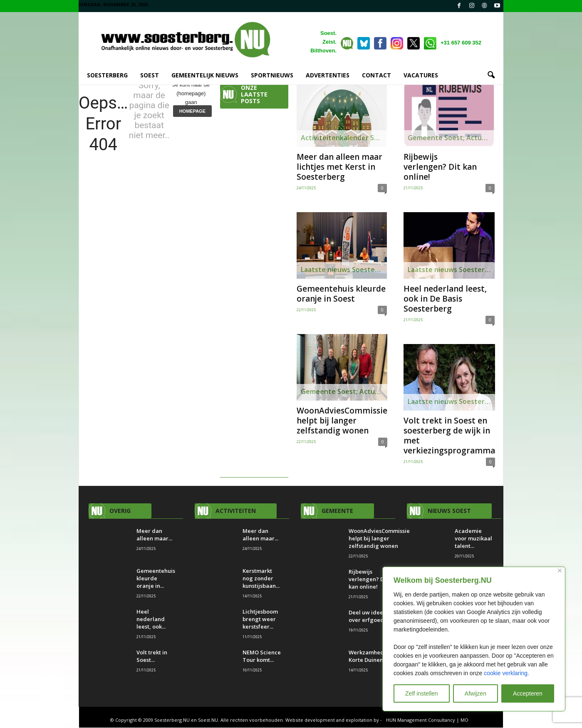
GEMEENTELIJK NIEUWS (205, 75)
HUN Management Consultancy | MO (427, 720)
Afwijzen (476, 693)
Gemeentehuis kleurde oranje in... (156, 579)
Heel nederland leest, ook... (151, 619)
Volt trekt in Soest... (152, 656)
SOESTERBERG (107, 75)
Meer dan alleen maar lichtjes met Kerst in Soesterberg (339, 167)
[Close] (560, 571)
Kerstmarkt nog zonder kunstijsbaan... (261, 579)
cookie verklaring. (506, 673)
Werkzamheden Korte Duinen (370, 656)
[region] (474, 639)
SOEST (150, 75)
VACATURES (421, 75)
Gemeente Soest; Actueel (343, 392)
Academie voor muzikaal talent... (473, 539)
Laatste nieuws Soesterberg (344, 270)
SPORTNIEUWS (272, 75)
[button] (491, 75)
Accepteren (528, 693)
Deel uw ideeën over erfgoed (369, 617)
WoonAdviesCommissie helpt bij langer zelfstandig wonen (342, 421)
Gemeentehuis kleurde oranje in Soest (341, 294)
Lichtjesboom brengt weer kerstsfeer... (260, 619)
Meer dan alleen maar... (154, 535)
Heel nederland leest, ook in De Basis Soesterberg (445, 299)
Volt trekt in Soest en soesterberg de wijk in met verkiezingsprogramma (449, 436)
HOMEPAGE (192, 111)
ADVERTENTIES (328, 75)
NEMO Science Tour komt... (262, 656)
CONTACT (376, 75)
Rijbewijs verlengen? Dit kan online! (440, 167)
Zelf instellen (422, 693)
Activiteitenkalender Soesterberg (344, 138)
